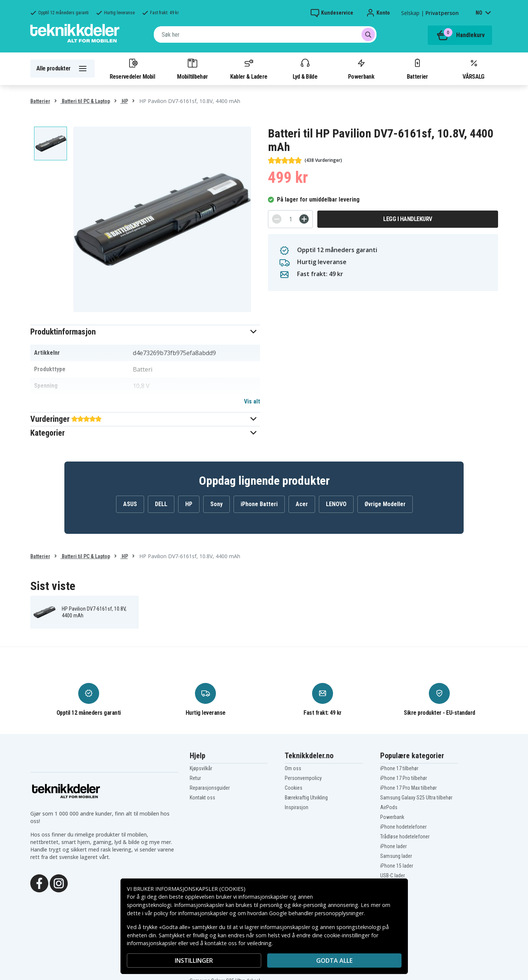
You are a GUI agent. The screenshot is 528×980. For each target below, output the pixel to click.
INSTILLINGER (194, 961)
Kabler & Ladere (249, 69)
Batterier (417, 69)
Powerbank (361, 69)
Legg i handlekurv (408, 219)
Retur (195, 778)
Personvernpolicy (303, 778)
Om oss (293, 768)
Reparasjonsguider (210, 788)
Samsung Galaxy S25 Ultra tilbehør (416, 798)
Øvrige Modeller (385, 504)
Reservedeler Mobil (132, 69)
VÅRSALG (473, 69)
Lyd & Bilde (305, 69)
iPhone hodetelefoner (403, 827)
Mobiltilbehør (192, 69)
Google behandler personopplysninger (316, 913)
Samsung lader (396, 856)
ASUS (130, 504)
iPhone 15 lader (397, 866)
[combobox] (265, 34)
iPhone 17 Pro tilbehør (404, 778)
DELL (161, 504)
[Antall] (290, 219)
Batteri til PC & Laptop (85, 101)
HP (124, 101)
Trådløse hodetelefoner (405, 837)
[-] (277, 219)
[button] (145, 332)
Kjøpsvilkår (201, 768)
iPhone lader (393, 846)
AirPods (389, 807)
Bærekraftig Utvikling (306, 798)
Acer (302, 504)
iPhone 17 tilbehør (399, 768)
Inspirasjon (297, 807)
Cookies (294, 788)
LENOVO (336, 504)
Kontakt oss (202, 798)
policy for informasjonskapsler (191, 913)
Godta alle (334, 961)
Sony (216, 504)
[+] (304, 219)
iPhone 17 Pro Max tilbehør (408, 788)
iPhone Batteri (259, 504)
